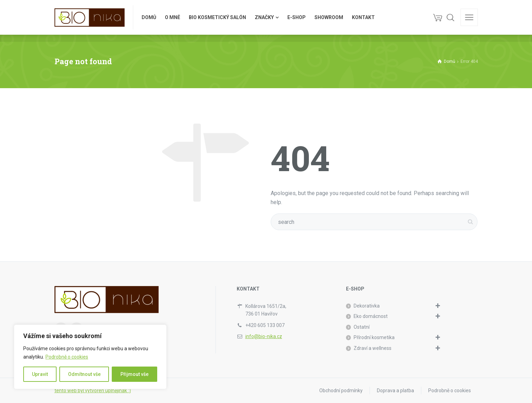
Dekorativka (367, 306)
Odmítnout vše (84, 374)
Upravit (40, 374)
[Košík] (438, 17)
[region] (90, 357)
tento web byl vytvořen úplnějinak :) (93, 391)
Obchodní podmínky (341, 391)
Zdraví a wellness (373, 348)
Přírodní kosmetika (374, 337)
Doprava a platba (395, 391)
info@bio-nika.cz (264, 336)
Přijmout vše (134, 374)
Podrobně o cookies (67, 357)
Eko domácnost (371, 316)
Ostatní (362, 327)
